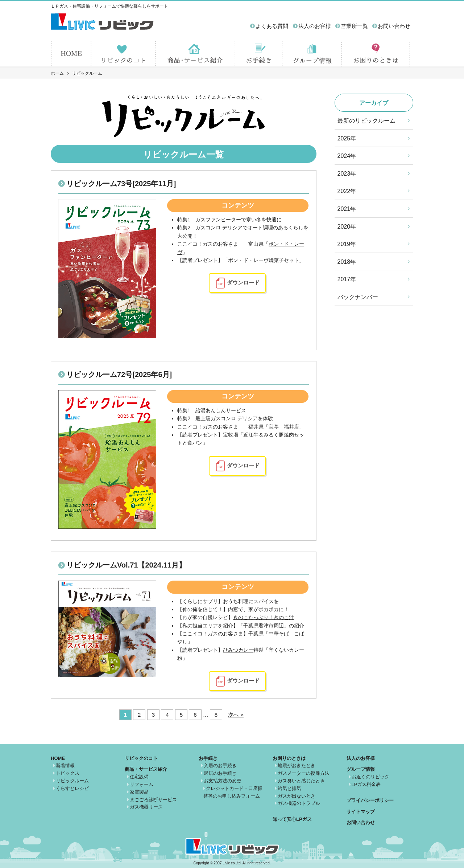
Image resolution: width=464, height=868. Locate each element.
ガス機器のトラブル (299, 803)
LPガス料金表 (366, 784)
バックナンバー (358, 297)
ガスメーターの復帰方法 (304, 773)
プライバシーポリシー (370, 800)
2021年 (347, 209)
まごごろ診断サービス (153, 800)
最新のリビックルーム (366, 121)
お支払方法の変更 (223, 781)
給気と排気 (289, 788)
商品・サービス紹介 (146, 769)
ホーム (57, 73)
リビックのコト (141, 758)
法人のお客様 (315, 26)
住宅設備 (139, 777)
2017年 (347, 279)
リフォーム (142, 784)
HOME (58, 758)
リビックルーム (72, 781)
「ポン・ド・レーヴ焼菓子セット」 (264, 260)
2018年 (347, 262)
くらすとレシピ (72, 788)
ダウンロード (243, 282)
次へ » (236, 715)
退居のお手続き (220, 773)
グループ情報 (361, 769)
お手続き (208, 758)
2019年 (347, 244)
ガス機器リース (146, 807)
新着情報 (65, 765)
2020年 (347, 227)
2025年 (347, 138)
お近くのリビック (370, 777)
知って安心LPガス (292, 819)
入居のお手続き (220, 765)
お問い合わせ (394, 26)
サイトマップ (361, 812)
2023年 (347, 174)
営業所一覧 (354, 26)
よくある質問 (272, 26)
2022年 (347, 191)
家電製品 (139, 792)
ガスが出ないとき (297, 796)
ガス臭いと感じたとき (301, 781)
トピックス (68, 773)
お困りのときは (289, 758)
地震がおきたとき (297, 765)
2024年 (347, 156)
